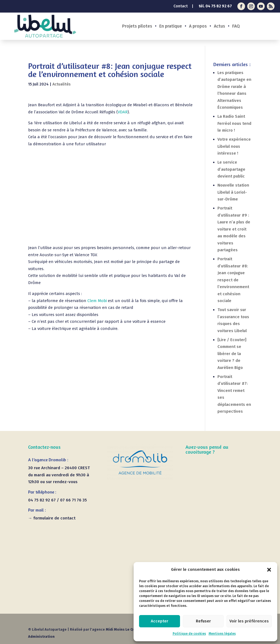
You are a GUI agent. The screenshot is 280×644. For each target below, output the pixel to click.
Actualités (61, 84)
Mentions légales (222, 634)
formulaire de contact (54, 518)
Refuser (203, 621)
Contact (181, 6)
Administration (41, 636)
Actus (219, 26)
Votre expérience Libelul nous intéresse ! (234, 146)
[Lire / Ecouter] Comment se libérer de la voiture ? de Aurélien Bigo (232, 354)
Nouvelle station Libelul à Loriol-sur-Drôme (233, 192)
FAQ (236, 26)
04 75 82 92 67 (219, 6)
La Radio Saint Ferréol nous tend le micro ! (234, 123)
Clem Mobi (97, 301)
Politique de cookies (189, 634)
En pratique (171, 26)
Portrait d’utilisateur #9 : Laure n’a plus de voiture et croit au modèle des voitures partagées (234, 229)
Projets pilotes (137, 26)
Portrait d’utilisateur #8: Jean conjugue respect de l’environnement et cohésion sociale (233, 280)
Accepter (160, 621)
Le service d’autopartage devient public (231, 169)
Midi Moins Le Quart (123, 629)
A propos (198, 26)
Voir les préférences (249, 621)
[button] (269, 570)
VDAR (123, 112)
